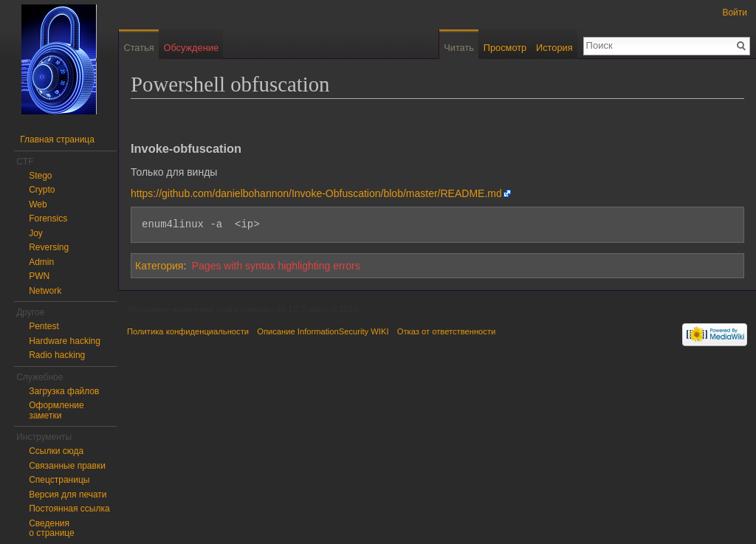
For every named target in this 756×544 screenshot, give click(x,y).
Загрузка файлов (64, 391)
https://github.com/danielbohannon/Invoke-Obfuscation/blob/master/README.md (316, 193)
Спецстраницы (59, 480)
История (554, 48)
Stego (40, 176)
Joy (36, 233)
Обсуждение (191, 48)
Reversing (49, 247)
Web (38, 204)
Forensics (48, 218)
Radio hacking (57, 355)
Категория (159, 266)
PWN (39, 276)
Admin (41, 262)
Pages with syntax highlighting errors (276, 266)
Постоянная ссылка (69, 509)
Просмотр (505, 48)
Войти (735, 13)
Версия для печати (68, 495)
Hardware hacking (65, 341)
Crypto (42, 190)
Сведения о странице (52, 528)
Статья (138, 48)
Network (45, 291)
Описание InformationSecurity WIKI (323, 331)
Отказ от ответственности (447, 331)
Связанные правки (67, 466)
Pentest (44, 326)
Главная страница (57, 140)
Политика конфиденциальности (188, 331)
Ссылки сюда (56, 451)
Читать (459, 48)
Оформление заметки (56, 410)
